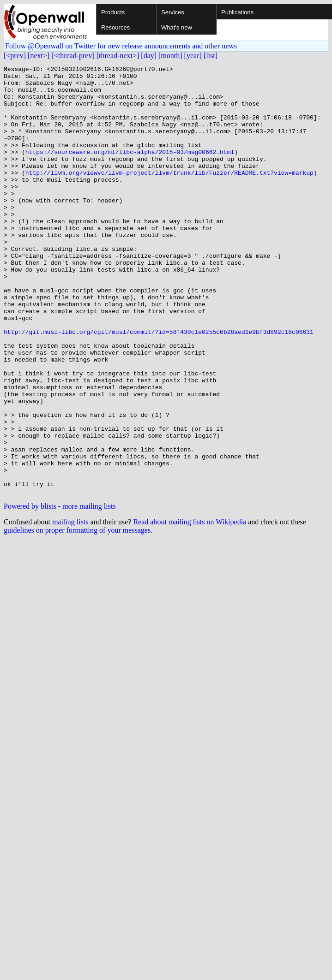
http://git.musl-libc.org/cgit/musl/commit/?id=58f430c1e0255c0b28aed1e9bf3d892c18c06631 (159, 386)
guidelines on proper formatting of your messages (77, 616)
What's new (177, 27)
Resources (115, 27)
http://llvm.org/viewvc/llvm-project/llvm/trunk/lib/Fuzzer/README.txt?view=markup (169, 195)
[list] (211, 56)
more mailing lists (89, 592)
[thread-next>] (118, 56)
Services (173, 12)
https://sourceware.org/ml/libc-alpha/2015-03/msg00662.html (130, 170)
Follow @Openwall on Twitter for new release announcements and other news (121, 46)
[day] (149, 56)
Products (113, 12)
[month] (170, 56)
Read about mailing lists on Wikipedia (190, 608)
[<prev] (15, 56)
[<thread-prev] (73, 56)
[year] (193, 56)
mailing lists (70, 608)
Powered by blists (30, 592)
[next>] (39, 56)
